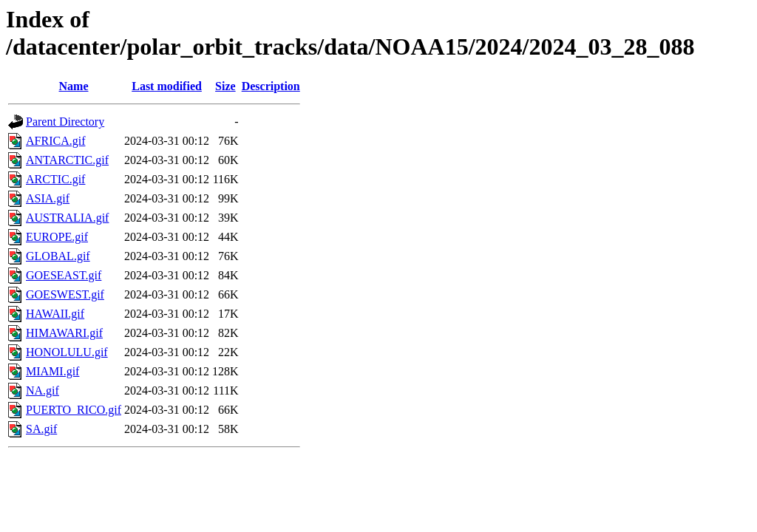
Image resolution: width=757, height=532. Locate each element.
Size (225, 86)
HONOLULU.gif (67, 352)
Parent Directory (65, 122)
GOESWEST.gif (65, 294)
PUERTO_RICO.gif (74, 410)
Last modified (167, 86)
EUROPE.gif (57, 237)
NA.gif (43, 391)
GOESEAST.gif (64, 275)
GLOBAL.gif (58, 256)
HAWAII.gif (55, 314)
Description (271, 86)
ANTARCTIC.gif (67, 160)
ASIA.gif (48, 198)
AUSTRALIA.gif (67, 218)
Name (74, 86)
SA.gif (41, 429)
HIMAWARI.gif (64, 333)
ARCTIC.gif (55, 179)
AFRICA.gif (55, 141)
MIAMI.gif (52, 371)
